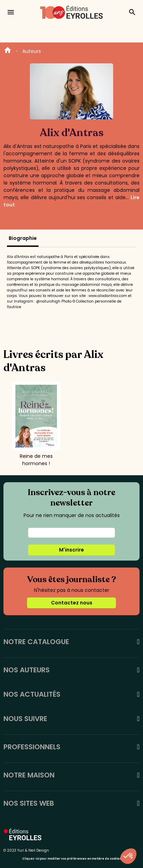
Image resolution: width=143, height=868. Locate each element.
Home (8, 51)
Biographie (23, 238)
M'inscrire (71, 550)
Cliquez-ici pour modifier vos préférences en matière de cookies (72, 859)
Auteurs (32, 51)
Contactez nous (72, 603)
